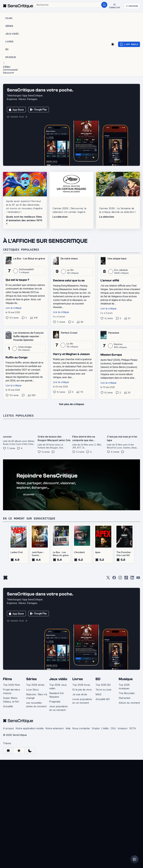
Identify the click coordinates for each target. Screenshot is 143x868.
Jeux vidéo (58, 679)
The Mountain (127, 693)
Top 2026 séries (35, 685)
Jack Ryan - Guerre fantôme (38, 554)
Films (7, 679)
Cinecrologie (25, 347)
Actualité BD (103, 699)
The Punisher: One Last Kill (124, 554)
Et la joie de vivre (82, 690)
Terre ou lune (103, 690)
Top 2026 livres (81, 685)
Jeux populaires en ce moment (59, 708)
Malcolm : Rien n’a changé (37, 696)
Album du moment (129, 703)
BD (98, 679)
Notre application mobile (30, 728)
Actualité (8, 706)
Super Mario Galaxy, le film (11, 700)
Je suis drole (80, 694)
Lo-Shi (70, 270)
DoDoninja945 (26, 269)
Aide (68, 728)
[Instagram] (120, 579)
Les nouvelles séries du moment (36, 705)
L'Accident (79, 552)
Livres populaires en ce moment (82, 701)
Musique (126, 679)
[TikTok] (126, 579)
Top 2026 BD (103, 685)
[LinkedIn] (132, 579)
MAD (98, 694)
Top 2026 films (11, 685)
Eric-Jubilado (121, 270)
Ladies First (17, 552)
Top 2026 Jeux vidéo (58, 687)
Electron (118, 344)
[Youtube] (138, 579)
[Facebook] (114, 579)
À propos (8, 728)
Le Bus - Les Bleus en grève (61, 554)
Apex (98, 552)
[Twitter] (108, 579)
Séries (31, 679)
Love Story (32, 690)
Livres (78, 679)
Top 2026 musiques (124, 687)
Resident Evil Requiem (56, 695)
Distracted (124, 698)
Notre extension (55, 728)
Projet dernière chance (11, 691)
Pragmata (55, 702)
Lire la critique (14, 308)
